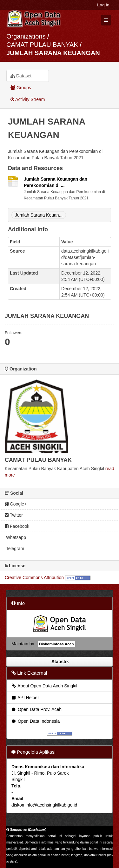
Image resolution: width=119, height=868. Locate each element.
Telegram (14, 549)
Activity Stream (28, 99)
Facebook (17, 526)
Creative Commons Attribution (34, 577)
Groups (21, 88)
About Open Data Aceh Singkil (44, 686)
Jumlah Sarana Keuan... (39, 215)
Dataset (21, 76)
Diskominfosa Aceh (56, 644)
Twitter (14, 515)
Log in (103, 5)
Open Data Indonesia (35, 721)
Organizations (26, 36)
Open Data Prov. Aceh (36, 709)
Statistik (59, 662)
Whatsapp (15, 537)
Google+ (16, 504)
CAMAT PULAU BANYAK (43, 45)
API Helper (25, 698)
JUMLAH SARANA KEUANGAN (53, 53)
